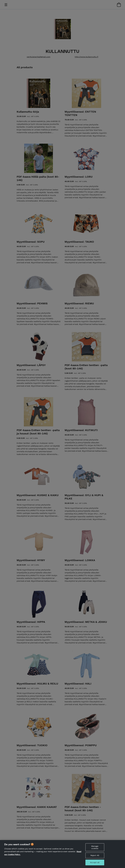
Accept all (95, 864)
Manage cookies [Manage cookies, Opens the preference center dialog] (95, 849)
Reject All (95, 857)
